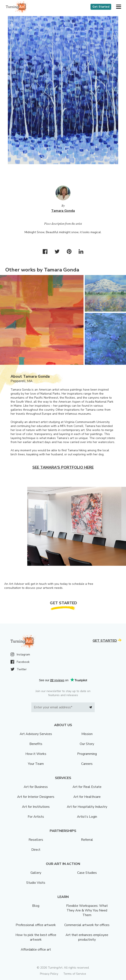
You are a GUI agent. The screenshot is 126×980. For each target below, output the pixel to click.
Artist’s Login (87, 817)
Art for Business (36, 787)
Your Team (36, 764)
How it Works (36, 754)
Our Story (87, 744)
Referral (87, 840)
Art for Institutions (36, 807)
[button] (118, 7)
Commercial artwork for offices (87, 925)
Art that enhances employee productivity (87, 937)
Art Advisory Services (36, 734)
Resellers (36, 840)
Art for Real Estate (87, 787)
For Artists (36, 817)
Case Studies (87, 873)
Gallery (36, 873)
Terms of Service (75, 974)
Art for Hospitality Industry (87, 807)
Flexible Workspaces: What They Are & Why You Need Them (87, 910)
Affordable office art (36, 950)
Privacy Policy (49, 974)
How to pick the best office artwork (36, 937)
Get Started (101, 7)
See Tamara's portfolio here (63, 467)
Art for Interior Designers (36, 797)
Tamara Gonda (63, 211)
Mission (87, 734)
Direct (36, 850)
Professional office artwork (36, 925)
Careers (87, 764)
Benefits (36, 744)
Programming (87, 754)
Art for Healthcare (87, 797)
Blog (36, 906)
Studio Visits (36, 883)
